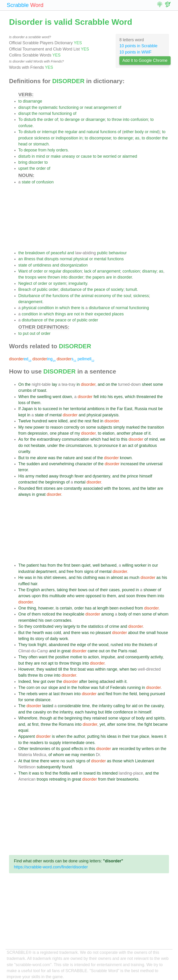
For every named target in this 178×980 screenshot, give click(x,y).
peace (100, 289)
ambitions (96, 409)
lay (55, 384)
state (26, 182)
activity (156, 657)
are (109, 277)
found (67, 767)
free (70, 572)
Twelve (25, 421)
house (162, 633)
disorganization (74, 265)
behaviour (118, 253)
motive (76, 657)
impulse (108, 657)
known (126, 458)
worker (141, 565)
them (36, 403)
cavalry (157, 706)
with (107, 488)
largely (70, 626)
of (119, 107)
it (150, 433)
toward (90, 773)
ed (20, 359)
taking (62, 590)
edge (81, 645)
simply (119, 427)
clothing (90, 578)
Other (23, 749)
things (60, 314)
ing (44, 359)
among (108, 614)
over (51, 682)
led (113, 439)
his (110, 397)
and (82, 132)
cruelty (24, 452)
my (77, 433)
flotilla (65, 773)
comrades (62, 620)
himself (146, 476)
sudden (33, 464)
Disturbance (29, 296)
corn (30, 688)
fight (148, 724)
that (40, 259)
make (56, 156)
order (49, 119)
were (42, 277)
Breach (25, 289)
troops (31, 277)
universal (154, 464)
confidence (123, 712)
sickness (42, 138)
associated (93, 488)
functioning (69, 107)
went (57, 397)
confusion (139, 119)
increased (129, 464)
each (79, 712)
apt (51, 663)
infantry (105, 706)
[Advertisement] (94, 217)
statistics (96, 626)
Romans (66, 724)
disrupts (52, 259)
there (76, 308)
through (67, 476)
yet (102, 724)
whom (163, 614)
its (32, 639)
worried (110, 156)
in (81, 138)
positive (62, 657)
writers (148, 749)
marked (133, 427)
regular (71, 132)
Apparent (27, 736)
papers (99, 277)
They (23, 645)
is (83, 308)
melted (42, 476)
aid (135, 706)
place (144, 736)
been (76, 565)
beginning (73, 718)
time (86, 706)
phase (63, 433)
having (91, 712)
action (93, 657)
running (134, 688)
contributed (43, 626)
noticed (49, 614)
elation (108, 433)
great (41, 494)
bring (23, 162)
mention (87, 755)
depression (38, 433)
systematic (48, 107)
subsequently (49, 767)
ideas (112, 736)
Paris (123, 651)
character (84, 464)
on (108, 384)
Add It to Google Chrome (145, 60)
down (67, 397)
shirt (48, 578)
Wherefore (28, 718)
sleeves (60, 578)
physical (81, 259)
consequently (137, 657)
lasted (48, 706)
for (27, 439)
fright (42, 645)
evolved (127, 608)
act (130, 446)
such (70, 761)
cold (57, 633)
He (21, 578)
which (65, 308)
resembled (28, 620)
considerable (69, 706)
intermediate (73, 743)
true (135, 736)
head (23, 144)
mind (154, 132)
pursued (158, 694)
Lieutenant (145, 761)
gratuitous (148, 446)
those (117, 761)
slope (53, 688)
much (134, 578)
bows (83, 590)
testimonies (40, 749)
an (21, 259)
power (39, 427)
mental (100, 259)
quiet (86, 565)
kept (22, 415)
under (52, 446)
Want (23, 271)
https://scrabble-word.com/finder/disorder (51, 867)
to (20, 101)
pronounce (108, 446)
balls (22, 675)
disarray (149, 271)
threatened (146, 397)
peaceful (59, 253)
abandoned (59, 645)
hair (34, 584)
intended (110, 773)
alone (42, 458)
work (64, 639)
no (92, 633)
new (29, 427)
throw (117, 119)
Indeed (25, 682)
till (60, 669)
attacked (107, 682)
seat (88, 458)
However (26, 669)
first (67, 565)
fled (96, 421)
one (53, 433)
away (54, 476)
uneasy (68, 156)
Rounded (27, 488)
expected (103, 314)
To (21, 119)
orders (62, 150)
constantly (73, 488)
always (25, 494)
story (40, 639)
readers (37, 743)
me (33, 458)
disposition (72, 271)
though (46, 718)
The (22, 464)
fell (96, 397)
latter (152, 488)
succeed (50, 409)
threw (141, 596)
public (102, 253)
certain (66, 608)
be (100, 156)
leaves (157, 736)
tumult (131, 289)
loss (22, 403)
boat (82, 669)
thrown (54, 277)
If (19, 409)
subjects (105, 427)
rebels (32, 694)
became (161, 724)
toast (42, 390)
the (35, 107)
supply (55, 743)
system (60, 283)
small (151, 633)
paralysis (110, 415)
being (93, 682)
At (20, 761)
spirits (159, 718)
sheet (147, 384)
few (36, 682)
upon (36, 596)
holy (51, 150)
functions (108, 132)
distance (43, 700)
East (128, 409)
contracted (28, 482)
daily (54, 639)
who (71, 596)
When (24, 397)
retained (100, 718)
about (133, 633)
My (21, 427)
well (96, 565)
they (28, 626)
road (132, 651)
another (124, 433)
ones (90, 743)
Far (120, 409)
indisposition (67, 138)
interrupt (49, 132)
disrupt (24, 107)
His (21, 476)
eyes (118, 397)
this (124, 439)
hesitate (38, 446)
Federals (118, 688)
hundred (40, 421)
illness (30, 259)
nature (69, 458)
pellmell (86, 359)
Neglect (25, 283)
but (21, 663)
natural (93, 132)
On (21, 384)
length (103, 608)
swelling (44, 397)
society (117, 289)
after (83, 682)
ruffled (24, 584)
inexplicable (74, 614)
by (138, 749)
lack (88, 271)
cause (86, 156)
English (33, 590)
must (153, 409)
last (56, 694)
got (43, 682)
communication (76, 439)
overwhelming (62, 464)
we (163, 439)
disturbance (71, 289)
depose (30, 150)
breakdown (35, 253)
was (52, 458)
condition (46, 308)
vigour (125, 718)
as (137, 138)
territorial (78, 409)
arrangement (105, 107)
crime (114, 626)
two (133, 669)
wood (103, 645)
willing (128, 565)
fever (79, 476)
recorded (127, 749)
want (43, 657)
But (21, 458)
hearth (38, 633)
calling (119, 706)
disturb (30, 119)
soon (131, 596)
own (48, 620)
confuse (25, 126)
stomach (41, 144)
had (105, 439)
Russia (141, 409)
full (102, 688)
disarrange (33, 101)
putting (93, 736)
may (75, 755)
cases (114, 590)
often (33, 657)
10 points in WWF (135, 52)
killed (63, 421)
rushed (117, 645)
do (21, 446)
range (112, 669)
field (133, 694)
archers (48, 590)
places (118, 314)
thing (32, 608)
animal (87, 296)
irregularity (78, 283)
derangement (30, 302)
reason (57, 427)
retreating (58, 779)
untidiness (42, 265)
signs (89, 572)
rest (88, 421)
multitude (58, 596)
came (93, 651)
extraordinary (49, 439)
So (21, 626)
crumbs (25, 390)
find (48, 773)
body (139, 132)
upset (23, 168)
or (82, 107)
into (126, 119)
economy (103, 296)
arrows (24, 596)
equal (23, 730)
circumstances (79, 446)
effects (77, 749)
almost (117, 578)
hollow (84, 688)
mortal (80, 482)
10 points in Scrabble (138, 46)
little (108, 712)
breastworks (127, 779)
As (21, 439)
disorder (154, 138)
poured (128, 590)
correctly (72, 427)
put (26, 333)
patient (33, 565)
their (89, 314)
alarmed (130, 156)
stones (50, 488)
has (43, 565)
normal (45, 113)
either (129, 132)
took (32, 645)
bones (124, 488)
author (79, 736)
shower (150, 590)
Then (23, 773)
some (158, 384)
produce (26, 138)
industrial (26, 572)
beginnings (55, 482)
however (46, 608)
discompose (100, 138)
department (46, 572)
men (137, 614)
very (59, 626)
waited (51, 669)
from (42, 150)
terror (23, 470)
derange (72, 119)
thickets (146, 645)
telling (24, 639)
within (100, 669)
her (66, 409)
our (155, 565)
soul (127, 296)
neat (89, 107)
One (22, 608)
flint (39, 488)
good (66, 749)
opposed (93, 596)
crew (48, 675)
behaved (109, 565)
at (94, 608)
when (124, 669)
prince (133, 476)
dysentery (101, 476)
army (30, 476)
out (32, 333)
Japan (27, 409)
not (77, 314)
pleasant (103, 633)
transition (156, 427)
